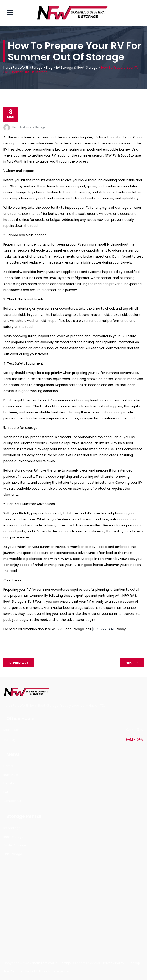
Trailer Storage (15, 845)
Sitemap (133, 963)
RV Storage (12, 828)
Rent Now (11, 775)
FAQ (6, 792)
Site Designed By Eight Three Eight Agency (36, 971)
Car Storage (13, 854)
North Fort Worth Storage (29, 127)
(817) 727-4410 (104, 629)
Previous (18, 663)
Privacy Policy (114, 963)
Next (133, 663)
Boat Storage (14, 837)
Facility (9, 783)
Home (8, 766)
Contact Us (12, 801)
